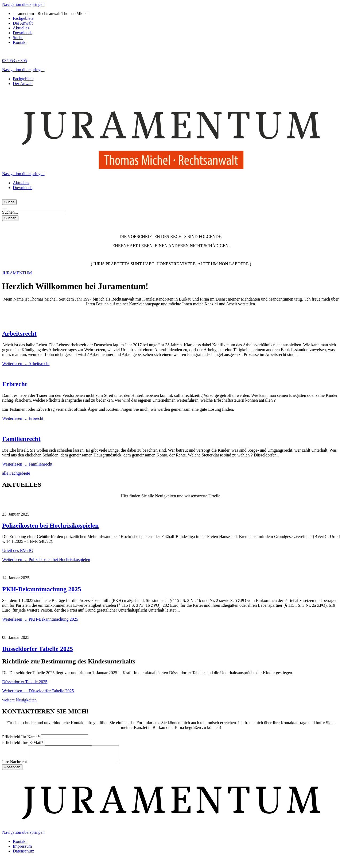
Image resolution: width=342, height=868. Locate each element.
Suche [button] (9, 202)
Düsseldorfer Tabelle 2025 (38, 649)
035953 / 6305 (14, 61)
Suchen (10, 218)
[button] (4, 209)
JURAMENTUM (17, 273)
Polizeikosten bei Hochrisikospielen (50, 525)
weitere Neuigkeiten (19, 700)
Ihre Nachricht (15, 765)
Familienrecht (21, 439)
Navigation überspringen (23, 4)
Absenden (12, 770)
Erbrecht (15, 384)
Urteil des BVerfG (18, 550)
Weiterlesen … (26, 364)
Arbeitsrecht (19, 333)
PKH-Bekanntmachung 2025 (42, 589)
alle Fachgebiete (16, 473)
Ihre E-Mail (23, 742)
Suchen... (11, 212)
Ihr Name (21, 737)
